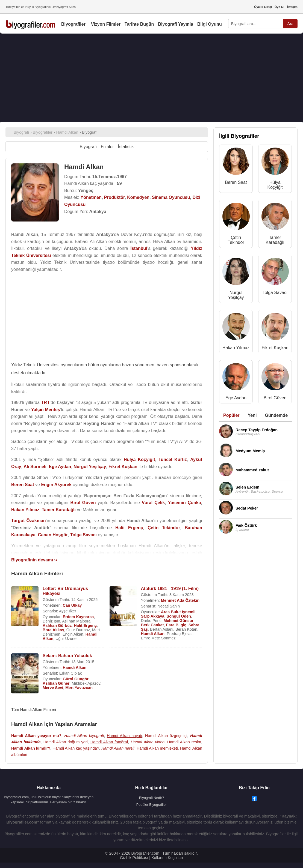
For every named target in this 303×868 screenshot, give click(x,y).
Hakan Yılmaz (236, 348)
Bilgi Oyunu (210, 24)
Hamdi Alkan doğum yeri (66, 742)
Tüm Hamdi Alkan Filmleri (34, 710)
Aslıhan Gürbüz (57, 625)
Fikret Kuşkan (275, 348)
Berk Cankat (152, 625)
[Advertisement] (107, 315)
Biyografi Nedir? (151, 798)
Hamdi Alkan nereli (118, 748)
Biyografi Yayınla (176, 24)
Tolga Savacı (275, 293)
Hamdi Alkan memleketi (157, 748)
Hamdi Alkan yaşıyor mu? (36, 736)
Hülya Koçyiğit (275, 185)
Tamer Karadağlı (275, 240)
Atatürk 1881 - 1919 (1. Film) (170, 589)
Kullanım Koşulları (167, 858)
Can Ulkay (72, 605)
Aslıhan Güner (56, 683)
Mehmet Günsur (179, 621)
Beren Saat (236, 182)
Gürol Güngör (76, 679)
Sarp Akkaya (153, 616)
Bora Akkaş (53, 630)
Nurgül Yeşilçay (236, 295)
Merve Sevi (53, 688)
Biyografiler (73, 24)
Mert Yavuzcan (79, 688)
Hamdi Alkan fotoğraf (109, 742)
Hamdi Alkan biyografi (84, 736)
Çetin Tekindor (236, 240)
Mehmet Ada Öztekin (180, 600)
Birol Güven (275, 398)
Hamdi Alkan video (148, 742)
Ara (290, 24)
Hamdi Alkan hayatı (124, 736)
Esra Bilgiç (176, 625)
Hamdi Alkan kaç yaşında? (76, 748)
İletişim (292, 7)
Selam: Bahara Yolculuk (67, 656)
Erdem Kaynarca (78, 617)
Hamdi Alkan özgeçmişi (166, 736)
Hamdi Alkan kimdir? (31, 748)
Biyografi (88, 147)
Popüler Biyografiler (152, 805)
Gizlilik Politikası (134, 858)
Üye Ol (279, 7)
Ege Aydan (236, 398)
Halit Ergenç (85, 625)
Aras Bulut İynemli (178, 612)
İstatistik (126, 147)
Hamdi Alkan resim (184, 742)
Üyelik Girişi (263, 7)
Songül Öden (179, 616)
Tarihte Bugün (139, 24)
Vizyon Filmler (106, 24)
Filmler (107, 147)
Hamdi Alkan (153, 634)
